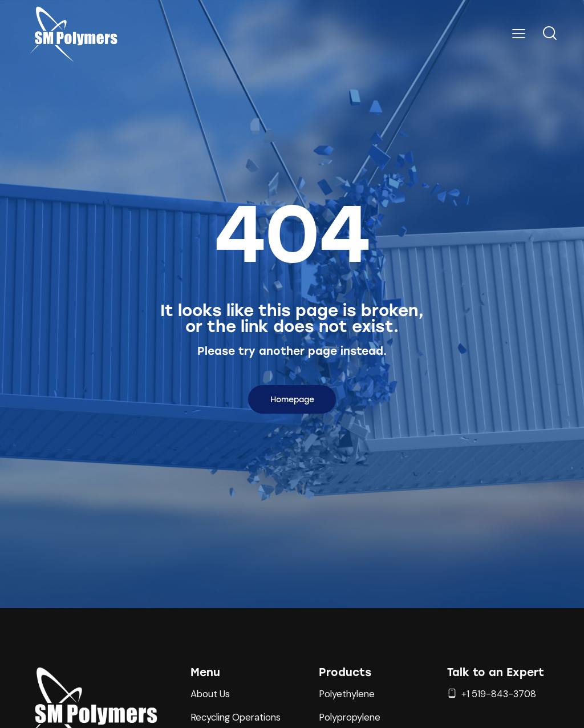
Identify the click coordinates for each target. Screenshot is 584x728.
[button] (519, 34)
